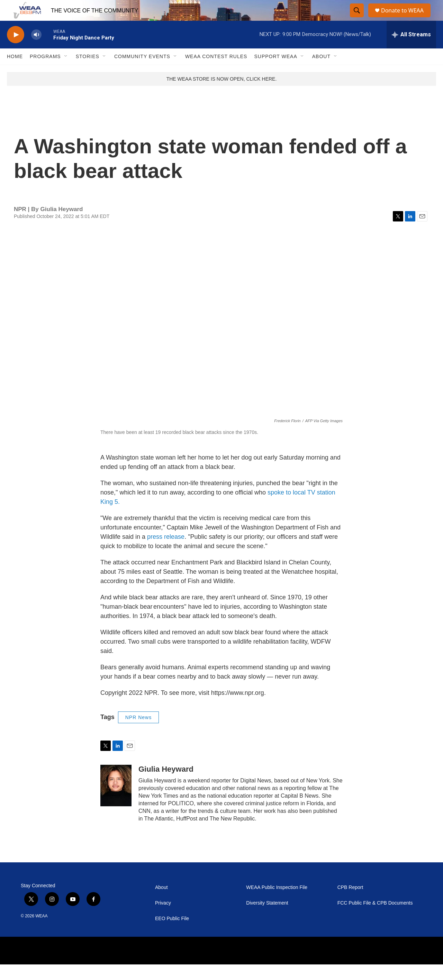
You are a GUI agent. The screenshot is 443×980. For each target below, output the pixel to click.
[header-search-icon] (357, 18)
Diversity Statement (267, 919)
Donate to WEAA (405, 18)
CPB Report (350, 903)
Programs (45, 72)
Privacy (163, 919)
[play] (16, 50)
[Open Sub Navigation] (66, 72)
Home (15, 72)
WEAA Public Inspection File (277, 903)
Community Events (142, 72)
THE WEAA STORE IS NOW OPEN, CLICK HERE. (222, 94)
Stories (88, 72)
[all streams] (411, 50)
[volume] (36, 50)
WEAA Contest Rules (216, 72)
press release (166, 552)
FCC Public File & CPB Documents (375, 919)
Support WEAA (275, 72)
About (321, 72)
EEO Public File (172, 934)
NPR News (138, 733)
